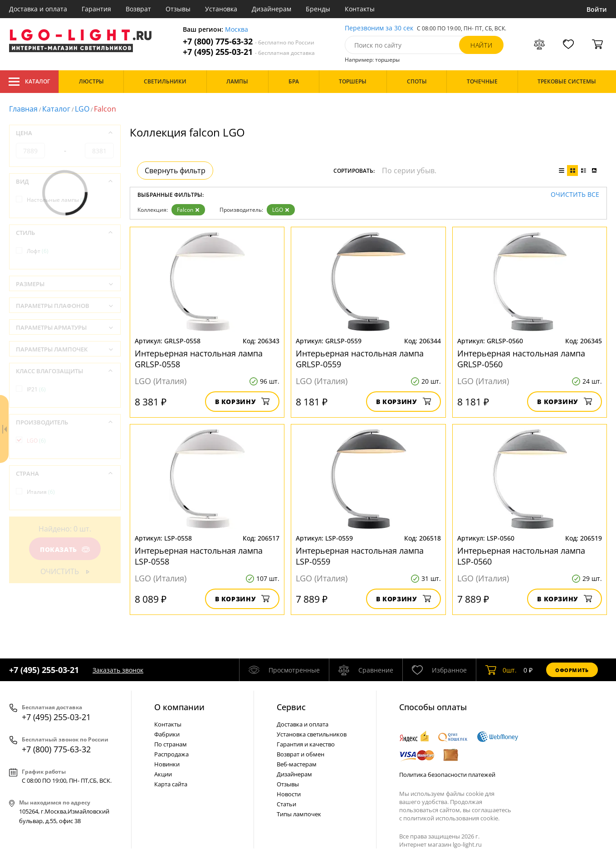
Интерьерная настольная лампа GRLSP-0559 (360, 359)
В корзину (242, 402)
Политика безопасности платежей (447, 775)
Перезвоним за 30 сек (379, 28)
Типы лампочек (299, 814)
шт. (501, 670)
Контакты (360, 9)
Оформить (572, 670)
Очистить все (575, 195)
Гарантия (96, 9)
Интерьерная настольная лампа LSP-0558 (199, 556)
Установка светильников (312, 734)
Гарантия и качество (306, 744)
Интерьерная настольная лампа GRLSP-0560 (521, 359)
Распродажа (171, 754)
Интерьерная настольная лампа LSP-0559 (360, 556)
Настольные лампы (57, 200)
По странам (171, 744)
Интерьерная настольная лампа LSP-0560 (521, 556)
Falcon (188, 210)
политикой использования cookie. (451, 818)
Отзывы (178, 9)
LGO (82, 109)
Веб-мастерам (297, 764)
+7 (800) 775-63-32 (249, 41)
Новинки (167, 764)
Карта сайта (171, 784)
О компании (179, 707)
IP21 (36, 389)
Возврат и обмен (301, 754)
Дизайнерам (271, 9)
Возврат (138, 9)
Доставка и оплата (38, 9)
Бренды (318, 9)
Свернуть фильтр (175, 171)
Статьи (286, 804)
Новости (289, 794)
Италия (41, 492)
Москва (237, 30)
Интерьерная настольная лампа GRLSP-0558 (199, 359)
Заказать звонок (118, 670)
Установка (221, 9)
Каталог (29, 82)
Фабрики (167, 734)
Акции (163, 774)
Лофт (38, 251)
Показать (65, 549)
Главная (23, 109)
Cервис (291, 707)
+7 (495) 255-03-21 (249, 52)
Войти (597, 9)
